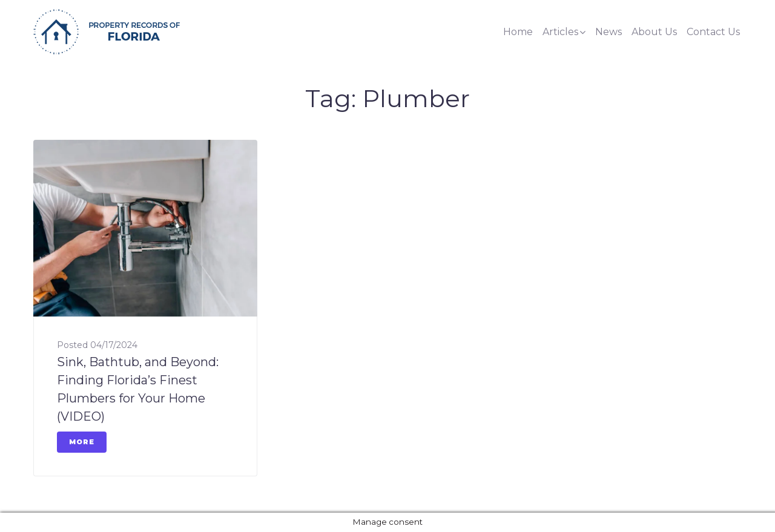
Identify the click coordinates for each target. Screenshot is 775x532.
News (608, 32)
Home (518, 32)
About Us (654, 32)
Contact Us (713, 32)
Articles (560, 32)
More (82, 442)
